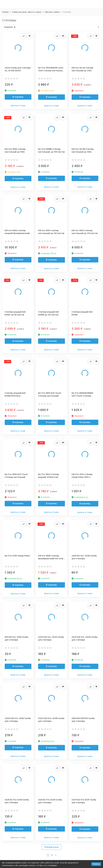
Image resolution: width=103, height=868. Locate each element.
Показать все (52, 847)
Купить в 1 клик (18, 106)
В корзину (18, 97)
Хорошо (96, 864)
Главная (5, 12)
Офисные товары (52, 12)
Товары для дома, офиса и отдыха (27, 12)
